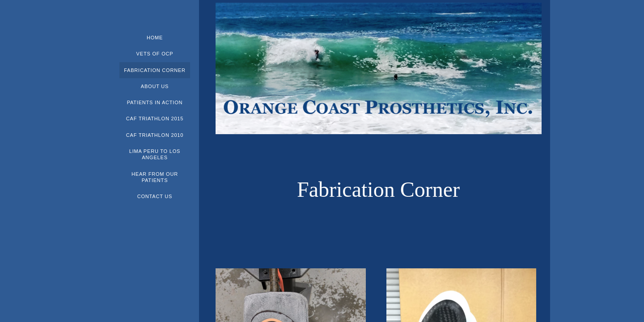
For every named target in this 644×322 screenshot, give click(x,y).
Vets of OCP (155, 54)
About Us (155, 86)
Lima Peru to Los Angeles (155, 154)
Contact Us (155, 196)
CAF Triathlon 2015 (155, 119)
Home (155, 38)
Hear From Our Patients (155, 177)
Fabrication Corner (155, 70)
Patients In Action (155, 102)
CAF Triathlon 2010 (155, 135)
